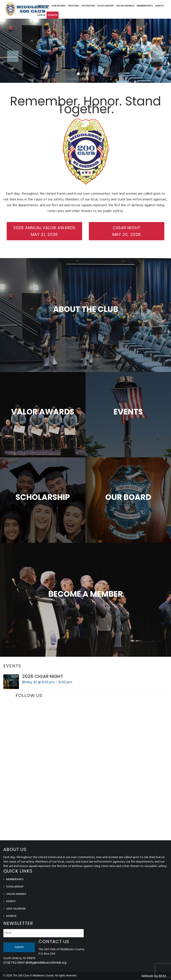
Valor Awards (125, 6)
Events (160, 6)
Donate (53, 15)
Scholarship (106, 6)
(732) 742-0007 (14, 963)
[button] (13, 67)
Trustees (73, 6)
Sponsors (88, 6)
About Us (43, 6)
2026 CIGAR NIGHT (43, 676)
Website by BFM (154, 976)
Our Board (58, 6)
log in (41, 15)
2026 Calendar (16, 909)
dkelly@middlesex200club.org (46, 963)
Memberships (145, 6)
